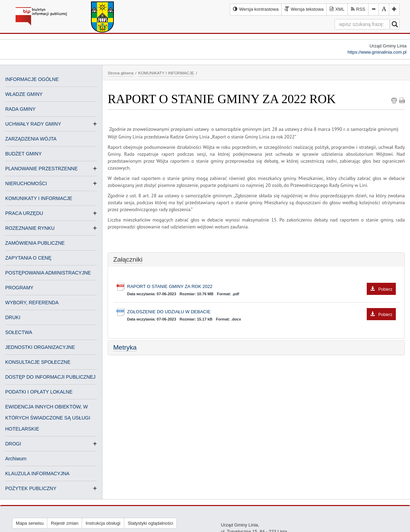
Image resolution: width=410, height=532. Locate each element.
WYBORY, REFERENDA (32, 303)
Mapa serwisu (30, 523)
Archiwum (16, 459)
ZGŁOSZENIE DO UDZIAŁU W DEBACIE (261, 312)
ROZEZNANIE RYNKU (30, 228)
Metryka (125, 347)
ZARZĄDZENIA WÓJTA (31, 139)
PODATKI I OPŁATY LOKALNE (39, 392)
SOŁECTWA (19, 332)
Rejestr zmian (65, 523)
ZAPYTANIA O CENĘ (28, 258)
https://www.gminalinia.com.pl (377, 52)
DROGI (13, 444)
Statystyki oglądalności (151, 523)
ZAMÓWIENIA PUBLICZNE (35, 243)
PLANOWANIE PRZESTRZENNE (42, 169)
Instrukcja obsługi (103, 523)
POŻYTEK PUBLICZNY (31, 488)
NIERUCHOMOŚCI (26, 183)
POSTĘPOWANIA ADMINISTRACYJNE (48, 273)
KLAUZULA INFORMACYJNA (37, 474)
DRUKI (13, 317)
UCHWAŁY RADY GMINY (33, 124)
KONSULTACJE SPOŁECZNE (38, 362)
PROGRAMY (19, 288)
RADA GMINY (20, 109)
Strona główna (121, 73)
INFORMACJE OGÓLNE (32, 79)
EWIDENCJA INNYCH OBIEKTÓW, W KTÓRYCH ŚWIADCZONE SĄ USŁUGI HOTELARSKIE (48, 418)
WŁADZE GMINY (24, 94)
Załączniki (128, 259)
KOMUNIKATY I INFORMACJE (39, 198)
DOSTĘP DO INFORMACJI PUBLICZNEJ (50, 377)
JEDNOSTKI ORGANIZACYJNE (40, 347)
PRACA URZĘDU (24, 213)
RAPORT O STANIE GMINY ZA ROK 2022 (261, 287)
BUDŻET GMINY (24, 154)
